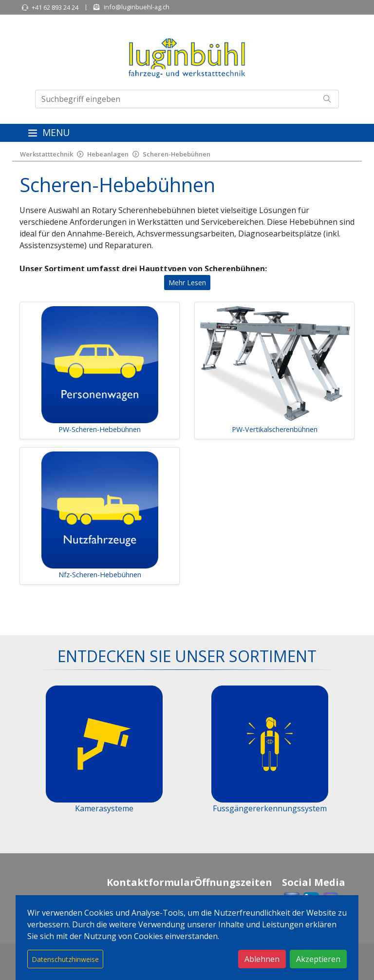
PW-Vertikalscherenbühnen (275, 429)
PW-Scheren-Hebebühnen (100, 429)
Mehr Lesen (187, 283)
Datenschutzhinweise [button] (65, 959)
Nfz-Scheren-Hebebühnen (100, 575)
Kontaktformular (151, 882)
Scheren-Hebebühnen (177, 154)
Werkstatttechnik (47, 154)
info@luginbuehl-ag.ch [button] (137, 7)
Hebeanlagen (108, 154)
